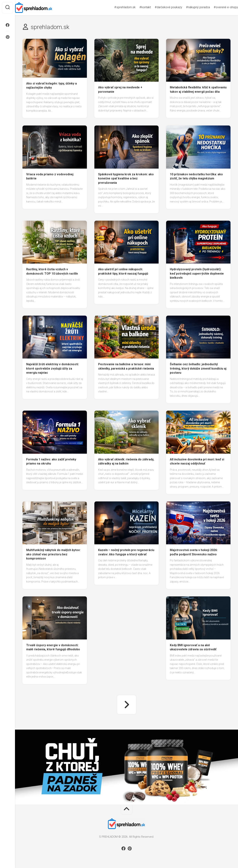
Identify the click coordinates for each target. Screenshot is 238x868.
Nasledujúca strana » (127, 705)
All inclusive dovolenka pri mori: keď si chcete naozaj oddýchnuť (197, 462)
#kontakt (138, 7)
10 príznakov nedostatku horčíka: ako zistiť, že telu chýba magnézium (196, 176)
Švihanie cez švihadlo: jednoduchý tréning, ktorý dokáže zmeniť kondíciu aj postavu (198, 368)
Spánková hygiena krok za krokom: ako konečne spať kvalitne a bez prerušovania (126, 179)
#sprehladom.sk (117, 7)
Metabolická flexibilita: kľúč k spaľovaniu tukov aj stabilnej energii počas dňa (198, 90)
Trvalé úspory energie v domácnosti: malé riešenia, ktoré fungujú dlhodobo (53, 647)
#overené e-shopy (218, 7)
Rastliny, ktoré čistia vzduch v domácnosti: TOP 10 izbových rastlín (52, 271)
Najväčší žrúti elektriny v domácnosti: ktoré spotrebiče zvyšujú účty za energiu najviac (53, 368)
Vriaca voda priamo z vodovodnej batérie (50, 176)
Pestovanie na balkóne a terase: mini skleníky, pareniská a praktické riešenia (126, 366)
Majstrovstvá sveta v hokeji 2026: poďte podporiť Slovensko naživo (194, 552)
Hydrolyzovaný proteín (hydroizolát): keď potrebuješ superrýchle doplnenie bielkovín (197, 273)
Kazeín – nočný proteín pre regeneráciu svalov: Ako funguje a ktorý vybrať (126, 552)
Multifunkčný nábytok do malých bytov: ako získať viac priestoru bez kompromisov (53, 554)
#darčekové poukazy (161, 7)
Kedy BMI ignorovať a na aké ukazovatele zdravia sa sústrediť (193, 647)
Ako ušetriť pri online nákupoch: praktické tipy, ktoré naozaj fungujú (123, 271)
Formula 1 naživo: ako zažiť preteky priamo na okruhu (51, 462)
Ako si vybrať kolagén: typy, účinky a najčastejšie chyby (51, 86)
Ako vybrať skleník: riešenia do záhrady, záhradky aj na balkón (126, 462)
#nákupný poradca (190, 7)
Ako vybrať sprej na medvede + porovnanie (120, 90)
